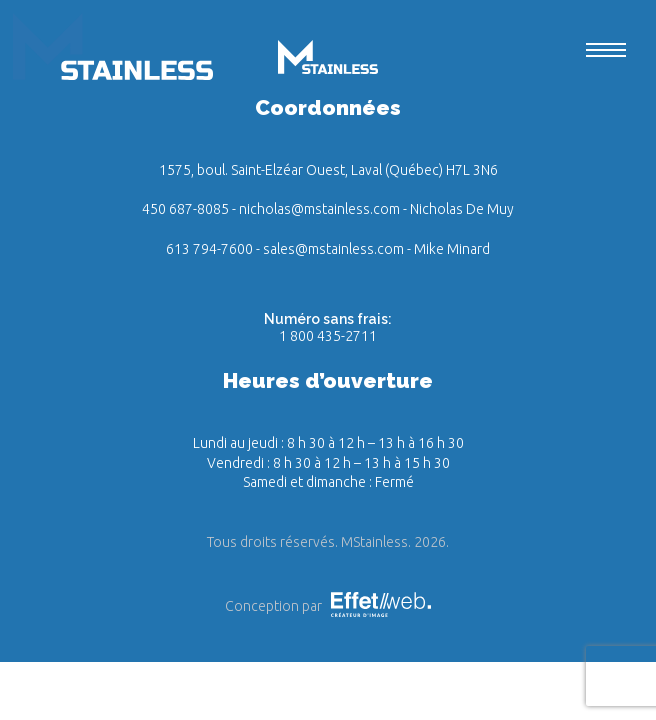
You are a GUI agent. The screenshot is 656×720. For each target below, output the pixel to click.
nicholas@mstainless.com (319, 209)
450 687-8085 (185, 209)
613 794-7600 (209, 249)
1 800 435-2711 (328, 336)
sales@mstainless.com (333, 249)
